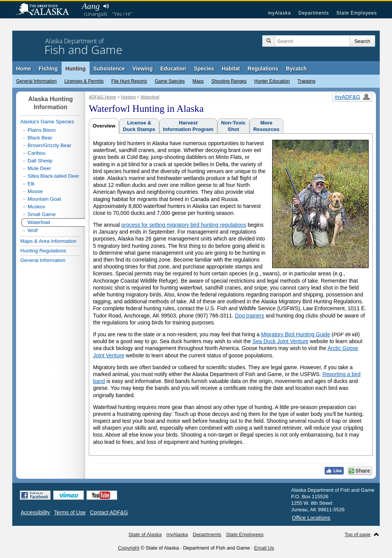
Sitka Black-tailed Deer (53, 176)
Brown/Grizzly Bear (49, 145)
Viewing (143, 69)
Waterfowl (150, 97)
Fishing (48, 69)
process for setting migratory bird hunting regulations (184, 225)
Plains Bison (42, 130)
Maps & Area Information (48, 241)
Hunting (76, 69)
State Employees (357, 13)
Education (173, 69)
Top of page (358, 534)
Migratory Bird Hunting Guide (296, 334)
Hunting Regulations (43, 251)
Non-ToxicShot (234, 126)
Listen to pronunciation (106, 6)
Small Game (42, 214)
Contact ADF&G (109, 512)
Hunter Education (272, 81)
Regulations (263, 69)
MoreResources (266, 126)
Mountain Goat (44, 199)
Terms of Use (70, 512)
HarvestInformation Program (188, 126)
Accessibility (35, 512)
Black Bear (40, 138)
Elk (31, 184)
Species (204, 69)
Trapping (306, 81)
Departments (314, 13)
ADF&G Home (103, 97)
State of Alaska (46, 10)
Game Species (170, 81)
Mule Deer (39, 168)
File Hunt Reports (129, 81)
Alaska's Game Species (47, 122)
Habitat (231, 69)
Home (24, 69)
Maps (198, 81)
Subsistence (109, 69)
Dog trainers (250, 316)
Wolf (33, 230)
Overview (104, 126)
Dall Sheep (40, 161)
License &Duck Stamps (139, 126)
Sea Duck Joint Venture (280, 341)
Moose (35, 191)
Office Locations (311, 518)
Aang (91, 6)
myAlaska (279, 13)
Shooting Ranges (229, 81)
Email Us (264, 548)
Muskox (36, 207)
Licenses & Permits (84, 81)
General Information (36, 81)
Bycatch (296, 69)
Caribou (37, 153)
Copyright (129, 548)
